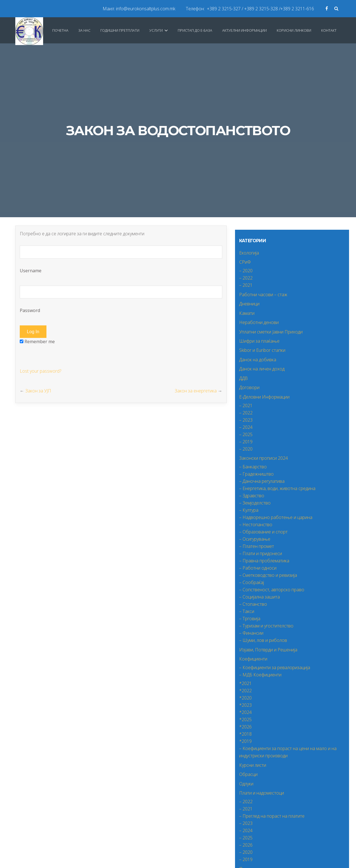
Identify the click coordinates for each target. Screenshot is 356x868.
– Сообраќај (252, 582)
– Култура (249, 510)
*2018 (245, 734)
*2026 (245, 727)
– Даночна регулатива (262, 481)
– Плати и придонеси (261, 553)
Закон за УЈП (38, 391)
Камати (247, 313)
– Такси (247, 611)
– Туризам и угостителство (266, 626)
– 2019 (246, 442)
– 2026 (246, 845)
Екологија (249, 253)
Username (121, 260)
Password (121, 300)
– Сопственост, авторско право (272, 590)
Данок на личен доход (262, 369)
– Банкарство (253, 467)
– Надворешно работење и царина (276, 517)
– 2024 (246, 427)
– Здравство (252, 496)
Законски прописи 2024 (264, 458)
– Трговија (250, 619)
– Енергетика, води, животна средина (277, 488)
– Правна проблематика (264, 561)
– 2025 (246, 434)
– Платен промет (257, 546)
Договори (249, 387)
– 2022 (246, 278)
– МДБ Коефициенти (260, 675)
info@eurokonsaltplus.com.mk (146, 9)
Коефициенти (253, 659)
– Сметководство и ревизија (268, 575)
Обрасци (248, 774)
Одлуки (246, 784)
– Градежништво (256, 474)
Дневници (249, 304)
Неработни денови (259, 322)
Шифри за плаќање (259, 341)
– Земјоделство (255, 503)
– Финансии (251, 633)
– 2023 (246, 420)
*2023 (245, 705)
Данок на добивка (258, 360)
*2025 (245, 719)
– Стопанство (253, 604)
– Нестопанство (256, 525)
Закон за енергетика (196, 391)
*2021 (245, 683)
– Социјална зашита (259, 597)
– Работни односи (258, 568)
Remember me (37, 342)
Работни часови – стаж (263, 295)
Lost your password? (40, 371)
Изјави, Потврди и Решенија (268, 650)
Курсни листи (253, 765)
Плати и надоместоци (262, 793)
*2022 (245, 691)
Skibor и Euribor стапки (262, 350)
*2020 (245, 698)
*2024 (245, 712)
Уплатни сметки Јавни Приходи (271, 332)
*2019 (245, 741)
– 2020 (246, 271)
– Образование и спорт (263, 532)
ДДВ (243, 378)
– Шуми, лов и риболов (263, 640)
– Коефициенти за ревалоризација (275, 667)
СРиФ (245, 262)
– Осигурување (255, 539)
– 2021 (246, 285)
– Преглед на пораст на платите (272, 816)
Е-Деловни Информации (264, 397)
